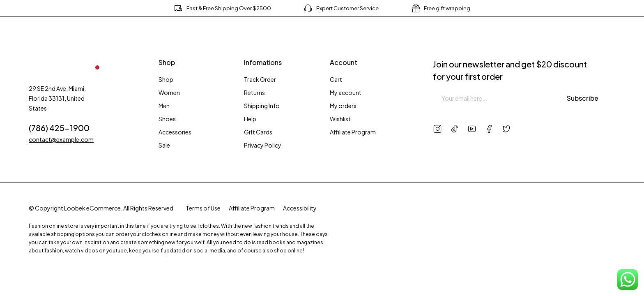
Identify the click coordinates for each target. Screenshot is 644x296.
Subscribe (583, 98)
